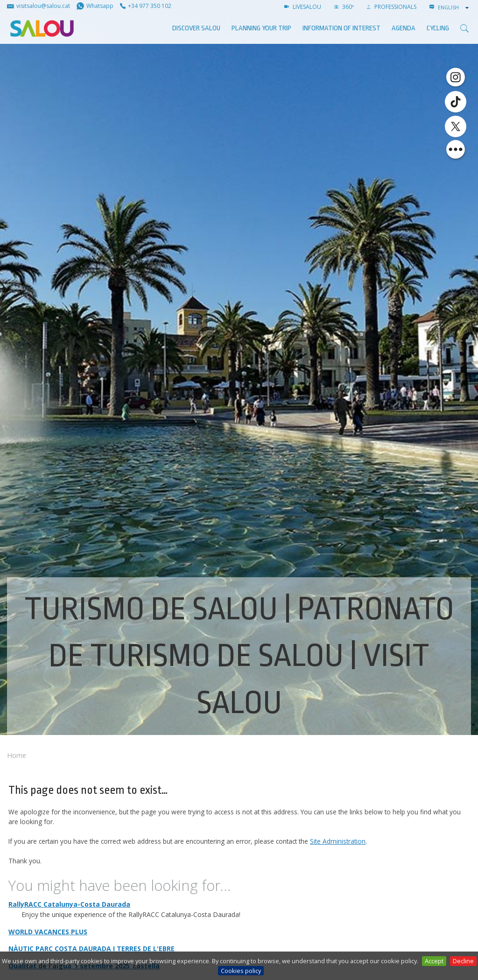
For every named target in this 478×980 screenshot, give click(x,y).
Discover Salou (196, 28)
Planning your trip (261, 28)
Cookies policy (241, 971)
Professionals (392, 7)
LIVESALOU (303, 7)
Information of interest (341, 28)
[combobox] (454, 7)
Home (17, 755)
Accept (434, 961)
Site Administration (338, 841)
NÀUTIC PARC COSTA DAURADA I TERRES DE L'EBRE (91, 948)
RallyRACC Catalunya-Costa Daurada (69, 904)
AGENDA (404, 28)
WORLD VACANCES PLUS (48, 932)
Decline (463, 961)
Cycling (438, 28)
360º (344, 7)
